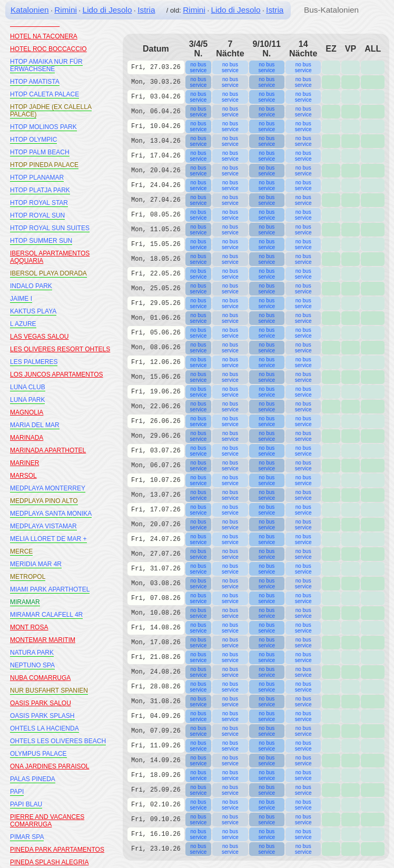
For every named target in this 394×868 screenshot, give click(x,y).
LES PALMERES (34, 362)
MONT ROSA (29, 627)
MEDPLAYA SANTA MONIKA (51, 514)
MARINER (24, 463)
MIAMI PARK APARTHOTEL (50, 589)
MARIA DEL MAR (35, 425)
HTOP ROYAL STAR (39, 203)
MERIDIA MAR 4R (36, 564)
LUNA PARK (27, 400)
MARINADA (27, 438)
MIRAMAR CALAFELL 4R (46, 615)
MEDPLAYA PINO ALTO (44, 501)
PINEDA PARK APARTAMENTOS (57, 850)
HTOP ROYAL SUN (37, 215)
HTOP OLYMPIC (33, 140)
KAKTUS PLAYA (33, 311)
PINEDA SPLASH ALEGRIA (49, 862)
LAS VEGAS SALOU (39, 337)
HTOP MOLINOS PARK (43, 127)
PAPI (17, 792)
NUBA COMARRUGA (40, 678)
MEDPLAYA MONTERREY (48, 488)
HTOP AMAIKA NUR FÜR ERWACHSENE (46, 65)
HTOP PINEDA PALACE (44, 165)
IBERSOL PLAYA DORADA (48, 273)
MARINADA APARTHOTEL (48, 450)
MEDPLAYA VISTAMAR (43, 526)
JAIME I (21, 299)
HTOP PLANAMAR (37, 177)
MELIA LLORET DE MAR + (48, 539)
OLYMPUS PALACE (38, 754)
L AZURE (23, 324)
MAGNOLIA (27, 412)
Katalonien (30, 10)
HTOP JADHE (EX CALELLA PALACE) (51, 111)
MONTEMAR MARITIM (43, 640)
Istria (146, 10)
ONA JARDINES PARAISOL (50, 766)
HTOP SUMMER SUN (41, 241)
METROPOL (28, 577)
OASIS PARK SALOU (41, 703)
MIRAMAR (25, 602)
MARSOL (23, 476)
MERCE (21, 551)
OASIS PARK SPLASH (42, 716)
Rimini (66, 10)
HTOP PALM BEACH (40, 152)
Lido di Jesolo (107, 10)
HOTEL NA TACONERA (44, 36)
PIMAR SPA (27, 837)
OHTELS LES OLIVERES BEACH (58, 741)
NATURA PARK (32, 653)
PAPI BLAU (26, 804)
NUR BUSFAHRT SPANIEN (49, 691)
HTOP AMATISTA (35, 82)
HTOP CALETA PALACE (45, 94)
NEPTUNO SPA (32, 665)
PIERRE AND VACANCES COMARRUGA (47, 821)
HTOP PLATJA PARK (40, 190)
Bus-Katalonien (331, 10)
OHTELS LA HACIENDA (45, 728)
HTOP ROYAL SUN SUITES (50, 228)
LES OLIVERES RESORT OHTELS (60, 349)
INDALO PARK (31, 286)
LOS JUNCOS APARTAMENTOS (56, 374)
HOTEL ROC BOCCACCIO (48, 49)
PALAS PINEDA (33, 779)
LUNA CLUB (28, 387)
